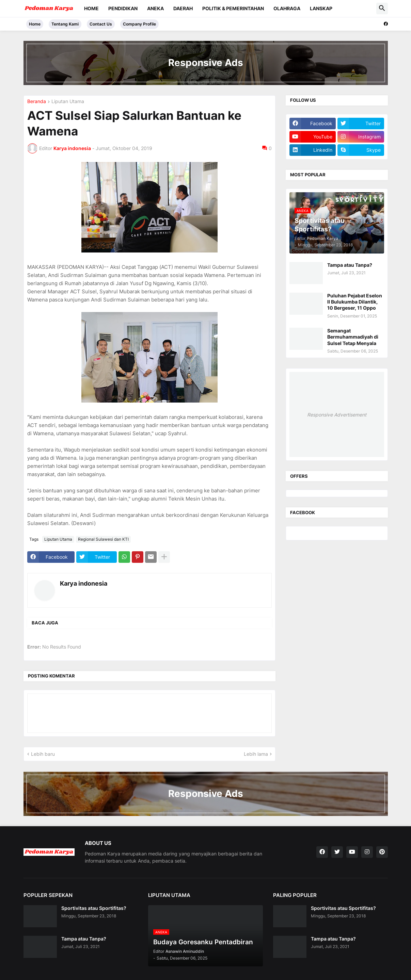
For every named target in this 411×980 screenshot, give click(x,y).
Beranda (37, 102)
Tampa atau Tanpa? (350, 265)
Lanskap (321, 8)
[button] (382, 9)
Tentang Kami (65, 24)
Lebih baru (43, 754)
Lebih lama (256, 754)
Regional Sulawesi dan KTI (103, 539)
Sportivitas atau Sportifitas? (94, 908)
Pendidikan (123, 8)
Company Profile (139, 24)
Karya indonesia (84, 583)
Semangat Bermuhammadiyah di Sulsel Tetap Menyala (353, 337)
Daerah (183, 8)
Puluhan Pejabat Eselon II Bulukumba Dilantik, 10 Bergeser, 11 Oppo (355, 302)
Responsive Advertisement (337, 415)
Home (91, 8)
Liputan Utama (68, 102)
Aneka (155, 8)
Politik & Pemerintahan (233, 8)
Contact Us (101, 24)
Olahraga (287, 8)
